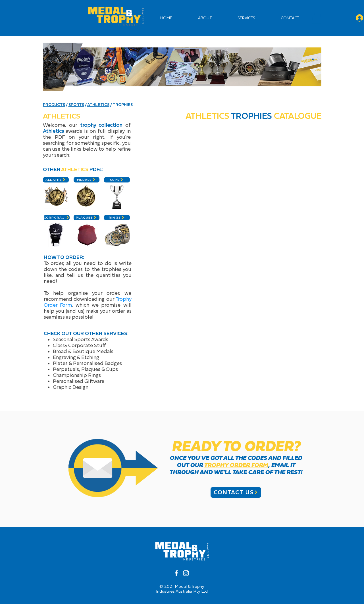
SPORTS (76, 105)
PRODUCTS (54, 105)
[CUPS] (117, 180)
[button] (317, 18)
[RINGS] (117, 218)
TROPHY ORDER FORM (236, 465)
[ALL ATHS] (56, 180)
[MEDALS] (87, 180)
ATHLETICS (98, 105)
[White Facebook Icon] (176, 573)
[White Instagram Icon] (186, 573)
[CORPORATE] (57, 218)
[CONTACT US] (236, 492)
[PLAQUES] (87, 218)
